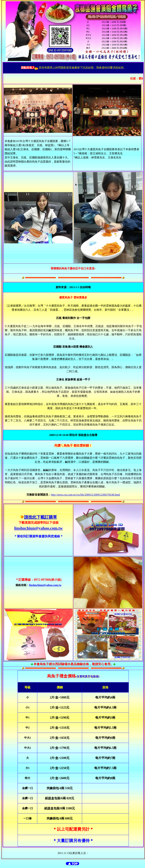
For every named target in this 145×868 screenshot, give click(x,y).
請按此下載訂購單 (41, 517)
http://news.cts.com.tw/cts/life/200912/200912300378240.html (86, 495)
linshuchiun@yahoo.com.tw (38, 528)
